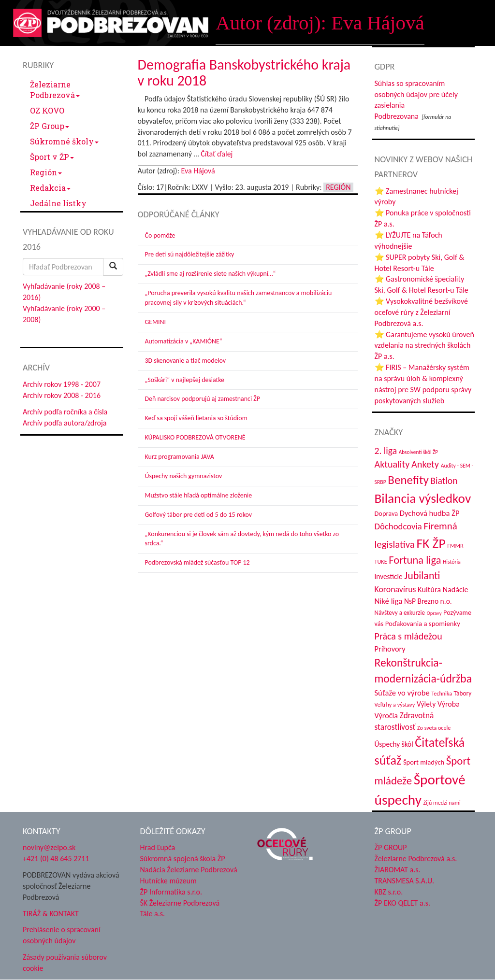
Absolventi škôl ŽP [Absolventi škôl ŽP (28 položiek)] (418, 452)
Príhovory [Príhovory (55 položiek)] (390, 649)
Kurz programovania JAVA (180, 457)
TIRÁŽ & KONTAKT (51, 914)
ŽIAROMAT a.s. (398, 870)
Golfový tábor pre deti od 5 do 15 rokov (199, 515)
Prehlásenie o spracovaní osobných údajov (62, 935)
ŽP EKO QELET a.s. (402, 903)
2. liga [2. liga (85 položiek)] (386, 451)
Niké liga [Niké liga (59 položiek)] (389, 601)
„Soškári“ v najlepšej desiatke (185, 380)
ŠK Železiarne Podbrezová (180, 903)
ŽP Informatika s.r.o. (171, 892)
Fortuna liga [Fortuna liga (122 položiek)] (415, 560)
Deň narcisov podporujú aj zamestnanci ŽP (203, 399)
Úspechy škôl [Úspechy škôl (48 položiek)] (394, 744)
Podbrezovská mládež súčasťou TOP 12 (197, 562)
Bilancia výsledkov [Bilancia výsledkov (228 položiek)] (423, 498)
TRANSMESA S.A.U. (405, 881)
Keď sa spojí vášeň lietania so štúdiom (196, 418)
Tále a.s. (153, 914)
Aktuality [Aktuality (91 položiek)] (392, 464)
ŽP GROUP (391, 847)
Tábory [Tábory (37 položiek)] (463, 693)
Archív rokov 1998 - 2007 (62, 384)
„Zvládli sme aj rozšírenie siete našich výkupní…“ (211, 274)
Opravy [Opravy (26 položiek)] (434, 613)
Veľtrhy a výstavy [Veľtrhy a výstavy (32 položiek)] (395, 704)
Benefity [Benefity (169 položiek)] (408, 480)
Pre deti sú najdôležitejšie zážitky (190, 254)
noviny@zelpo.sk (49, 847)
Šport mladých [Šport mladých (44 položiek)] (424, 762)
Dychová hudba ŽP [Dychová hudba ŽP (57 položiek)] (430, 513)
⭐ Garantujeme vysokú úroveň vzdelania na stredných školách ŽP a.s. (424, 346)
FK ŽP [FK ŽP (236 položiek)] (431, 543)
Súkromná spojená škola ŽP (183, 859)
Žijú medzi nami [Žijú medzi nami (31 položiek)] (442, 802)
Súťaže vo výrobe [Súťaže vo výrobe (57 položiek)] (402, 693)
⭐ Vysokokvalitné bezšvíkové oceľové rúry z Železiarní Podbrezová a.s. (421, 312)
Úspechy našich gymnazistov (184, 476)
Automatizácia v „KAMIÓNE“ (184, 341)
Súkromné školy (64, 141)
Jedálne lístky (58, 203)
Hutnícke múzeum (168, 881)
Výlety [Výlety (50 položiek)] (426, 704)
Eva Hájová (198, 171)
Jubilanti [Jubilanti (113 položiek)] (422, 575)
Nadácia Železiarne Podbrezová (189, 870)
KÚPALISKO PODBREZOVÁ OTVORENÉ (195, 437)
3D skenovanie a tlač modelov (186, 361)
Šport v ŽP (52, 157)
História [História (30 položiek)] (452, 562)
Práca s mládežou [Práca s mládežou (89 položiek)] (408, 636)
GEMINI (155, 322)
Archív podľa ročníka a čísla (65, 412)
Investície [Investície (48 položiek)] (389, 576)
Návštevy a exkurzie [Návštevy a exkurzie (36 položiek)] (400, 613)
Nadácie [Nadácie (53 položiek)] (456, 589)
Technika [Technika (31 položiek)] (442, 693)
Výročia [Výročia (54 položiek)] (386, 716)
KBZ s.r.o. (389, 892)
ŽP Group (50, 126)
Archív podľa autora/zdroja (65, 423)
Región (46, 172)
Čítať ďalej (217, 154)
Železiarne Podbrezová (55, 90)
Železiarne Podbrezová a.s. (416, 859)
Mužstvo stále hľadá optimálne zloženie (199, 495)
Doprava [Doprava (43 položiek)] (386, 513)
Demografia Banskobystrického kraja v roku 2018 (244, 72)
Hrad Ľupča (158, 847)
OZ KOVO (47, 110)
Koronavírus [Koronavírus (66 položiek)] (395, 589)
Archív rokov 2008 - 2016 (62, 395)
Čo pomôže (160, 235)
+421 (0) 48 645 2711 (56, 859)
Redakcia (50, 188)
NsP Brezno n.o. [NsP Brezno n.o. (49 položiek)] (428, 601)
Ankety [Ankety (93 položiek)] (425, 464)
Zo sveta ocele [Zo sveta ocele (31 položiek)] (434, 728)
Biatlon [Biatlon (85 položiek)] (444, 481)
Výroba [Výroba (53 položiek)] (449, 704)
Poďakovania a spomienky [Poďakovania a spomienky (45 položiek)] (423, 624)
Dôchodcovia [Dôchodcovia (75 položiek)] (398, 526)
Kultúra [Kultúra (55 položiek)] (429, 589)
